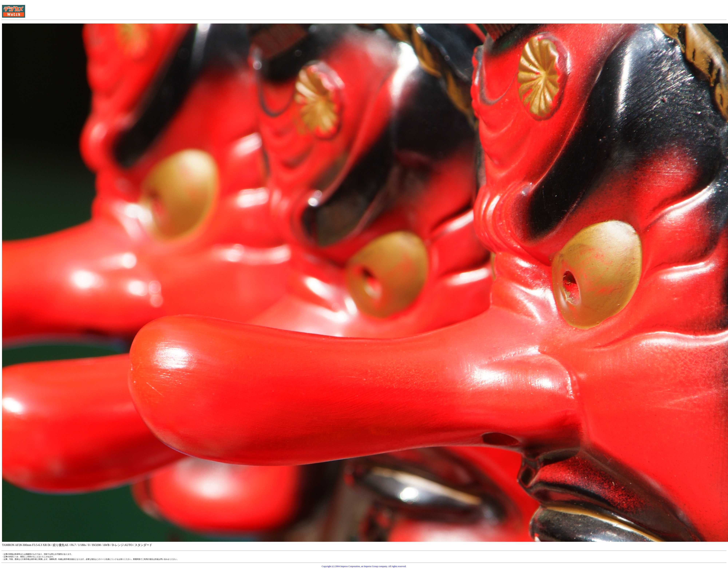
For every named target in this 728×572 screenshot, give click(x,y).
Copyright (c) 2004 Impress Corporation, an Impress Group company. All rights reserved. (364, 566)
